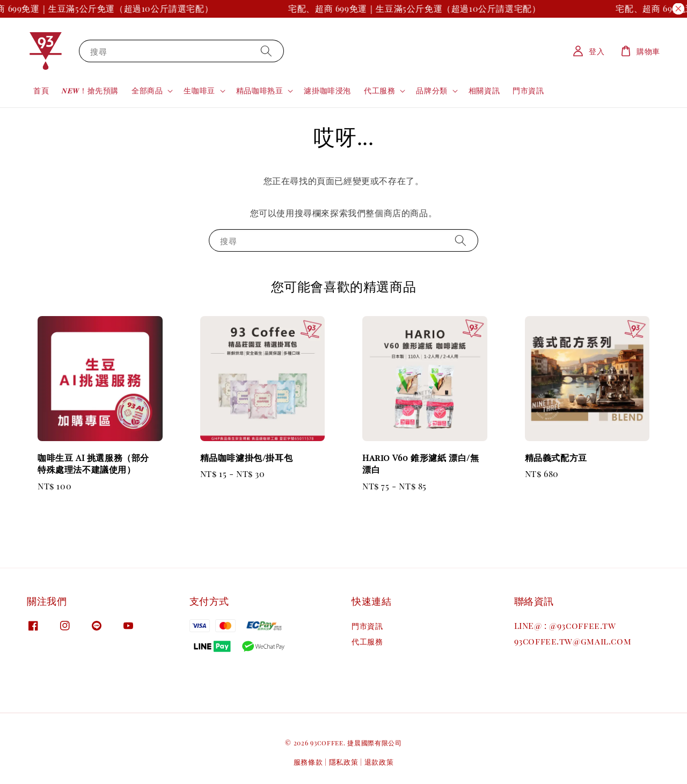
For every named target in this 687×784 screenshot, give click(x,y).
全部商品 (147, 91)
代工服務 (379, 91)
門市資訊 (528, 90)
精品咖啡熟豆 (260, 91)
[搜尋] (266, 51)
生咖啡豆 (199, 91)
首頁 (41, 90)
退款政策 (379, 762)
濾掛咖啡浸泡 (327, 90)
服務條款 (308, 762)
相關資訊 (484, 90)
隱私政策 (344, 762)
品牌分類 (432, 91)
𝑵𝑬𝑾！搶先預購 (90, 90)
